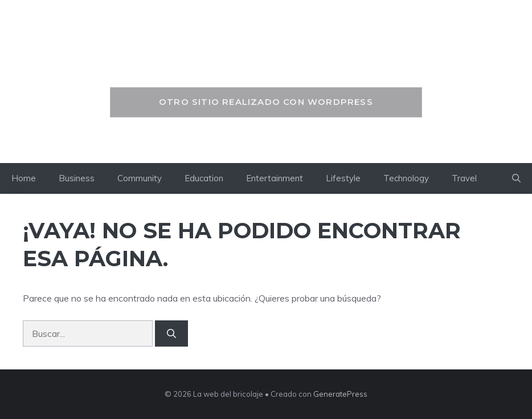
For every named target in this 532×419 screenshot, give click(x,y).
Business (77, 178)
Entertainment (275, 178)
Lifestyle (343, 178)
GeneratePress (340, 394)
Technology (406, 178)
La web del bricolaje (266, 61)
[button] (516, 178)
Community (140, 178)
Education (204, 178)
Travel (464, 178)
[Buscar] (171, 333)
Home (24, 178)
